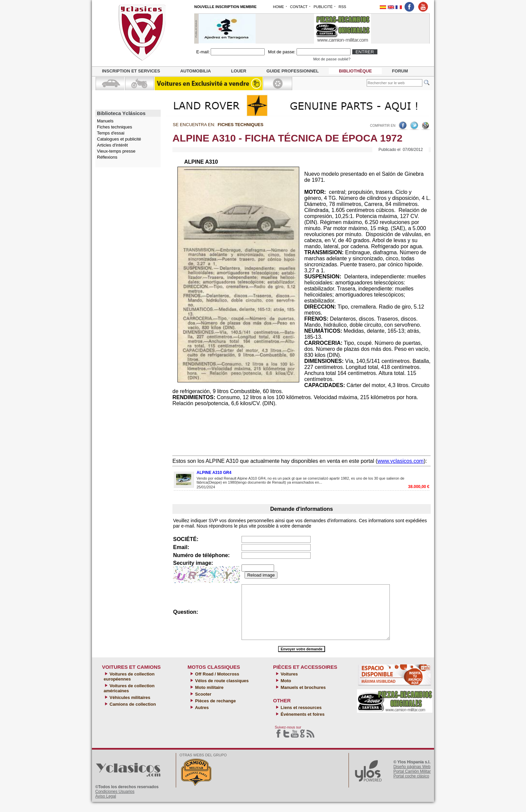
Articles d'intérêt (112, 145)
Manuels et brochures (303, 697)
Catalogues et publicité (119, 139)
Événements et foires (302, 724)
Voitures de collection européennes (129, 687)
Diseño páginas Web (412, 777)
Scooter (203, 704)
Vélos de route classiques (221, 691)
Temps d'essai (111, 133)
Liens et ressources (301, 718)
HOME (279, 7)
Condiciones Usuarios (115, 802)
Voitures (289, 684)
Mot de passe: (282, 52)
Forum (400, 71)
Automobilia (195, 71)
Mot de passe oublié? (332, 59)
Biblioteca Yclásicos (121, 113)
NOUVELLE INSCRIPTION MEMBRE (225, 7)
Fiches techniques (115, 127)
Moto (285, 691)
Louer (239, 71)
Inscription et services (131, 71)
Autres (201, 718)
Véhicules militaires (129, 708)
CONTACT (299, 7)
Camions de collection (132, 714)
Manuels (105, 121)
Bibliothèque (355, 71)
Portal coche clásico (411, 786)
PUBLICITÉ (323, 7)
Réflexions (107, 157)
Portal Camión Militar (412, 781)
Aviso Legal (106, 806)
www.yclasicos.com (401, 461)
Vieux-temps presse (116, 151)
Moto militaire (209, 697)
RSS (342, 7)
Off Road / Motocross (217, 684)
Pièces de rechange (215, 711)
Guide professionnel (293, 71)
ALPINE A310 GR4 (214, 473)
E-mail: (203, 52)
